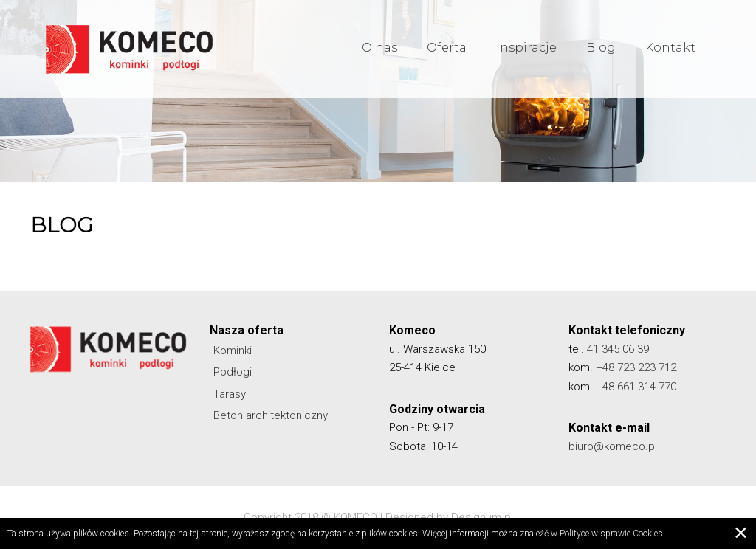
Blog (601, 51)
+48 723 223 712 (636, 367)
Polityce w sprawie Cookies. (612, 534)
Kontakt (670, 51)
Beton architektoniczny (271, 415)
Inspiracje (526, 51)
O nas (379, 51)
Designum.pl (482, 517)
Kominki (233, 351)
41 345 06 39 (618, 349)
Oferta (447, 51)
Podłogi (233, 372)
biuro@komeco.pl (613, 446)
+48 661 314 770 (636, 387)
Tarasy (230, 394)
